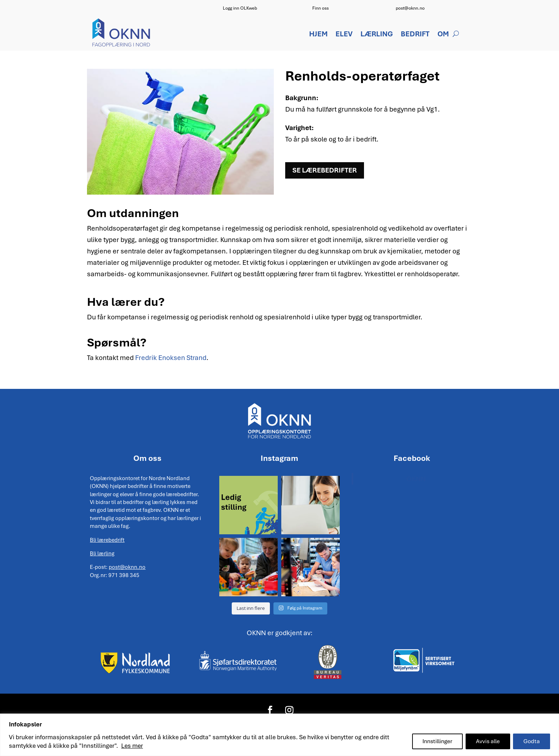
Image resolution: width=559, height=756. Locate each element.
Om (443, 35)
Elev (344, 35)
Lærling (377, 35)
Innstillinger (437, 741)
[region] (279, 735)
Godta (532, 741)
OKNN (416, 479)
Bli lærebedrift (107, 540)
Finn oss (320, 8)
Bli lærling (102, 554)
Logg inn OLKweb (240, 8)
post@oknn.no (410, 8)
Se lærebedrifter (325, 170)
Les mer (132, 746)
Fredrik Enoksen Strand (171, 358)
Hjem (318, 35)
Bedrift (415, 35)
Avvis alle (488, 741)
